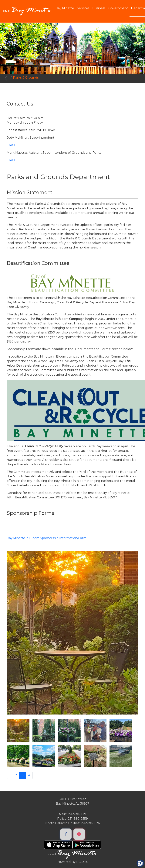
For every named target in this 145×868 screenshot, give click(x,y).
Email (11, 145)
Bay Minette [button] (65, 8)
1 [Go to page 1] (10, 775)
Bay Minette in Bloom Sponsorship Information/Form (47, 538)
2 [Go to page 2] (16, 775)
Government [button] (118, 8)
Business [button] (99, 8)
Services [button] (83, 8)
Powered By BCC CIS (72, 862)
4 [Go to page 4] (29, 775)
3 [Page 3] (23, 775)
